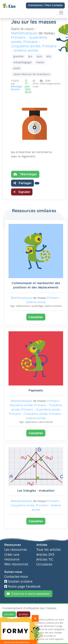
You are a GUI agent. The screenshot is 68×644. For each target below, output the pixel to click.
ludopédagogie (22, 62)
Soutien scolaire (18, 581)
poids (17, 68)
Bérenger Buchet (17, 88)
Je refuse (23, 614)
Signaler (22, 192)
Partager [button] (22, 183)
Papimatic (36, 391)
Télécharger (25, 174)
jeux (39, 56)
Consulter (36, 317)
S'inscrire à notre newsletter (28, 594)
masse (40, 62)
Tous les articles (49, 550)
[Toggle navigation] (61, 13)
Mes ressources (16, 564)
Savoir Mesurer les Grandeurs (32, 74)
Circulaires (44, 564)
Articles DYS (45, 555)
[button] (37, 183)
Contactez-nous (16, 577)
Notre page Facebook (22, 586)
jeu (30, 56)
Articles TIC (45, 559)
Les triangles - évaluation (36, 491)
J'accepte (9, 614)
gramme (18, 56)
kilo (49, 56)
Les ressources (16, 550)
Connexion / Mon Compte (45, 5)
